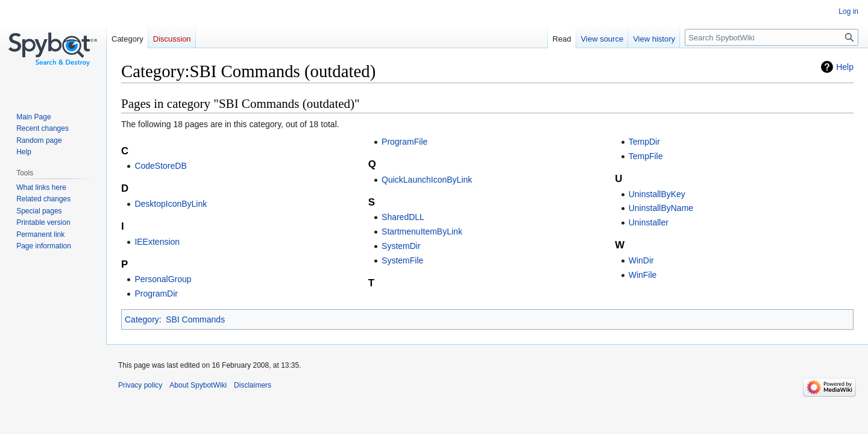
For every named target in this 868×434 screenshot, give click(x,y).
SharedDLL (403, 217)
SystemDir (401, 246)
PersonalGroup (163, 279)
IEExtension (157, 242)
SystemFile (402, 260)
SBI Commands (195, 319)
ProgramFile (404, 142)
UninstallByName (661, 208)
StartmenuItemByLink (422, 231)
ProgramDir (156, 294)
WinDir (641, 260)
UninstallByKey (657, 194)
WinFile (643, 275)
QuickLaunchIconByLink (427, 180)
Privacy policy (140, 385)
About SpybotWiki (198, 385)
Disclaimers (253, 385)
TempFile (646, 156)
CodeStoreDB (160, 166)
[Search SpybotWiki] (772, 37)
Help (845, 67)
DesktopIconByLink (171, 204)
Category (142, 319)
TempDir (644, 142)
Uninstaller (649, 222)
